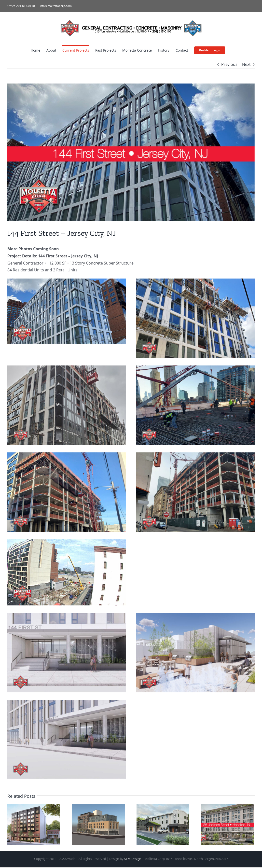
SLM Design (133, 859)
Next (246, 64)
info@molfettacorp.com (56, 6)
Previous (229, 64)
